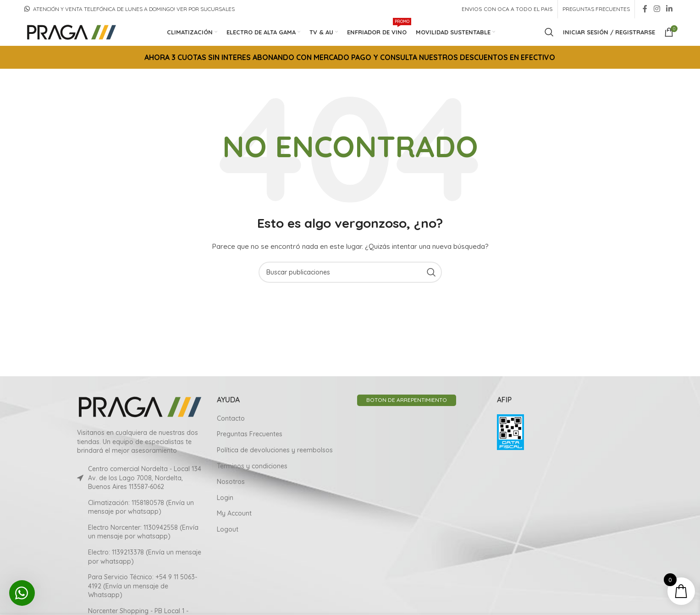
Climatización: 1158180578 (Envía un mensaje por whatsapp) (141, 507)
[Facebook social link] (645, 9)
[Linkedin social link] (670, 9)
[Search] (549, 32)
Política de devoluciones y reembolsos (275, 450)
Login (225, 497)
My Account (234, 513)
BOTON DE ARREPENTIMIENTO (407, 400)
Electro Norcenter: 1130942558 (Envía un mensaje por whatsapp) (143, 532)
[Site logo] (71, 32)
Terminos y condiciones (252, 466)
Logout (228, 529)
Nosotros (231, 482)
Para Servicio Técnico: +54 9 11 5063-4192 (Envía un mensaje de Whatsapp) (143, 586)
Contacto (231, 418)
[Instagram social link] (657, 9)
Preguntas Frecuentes (250, 434)
